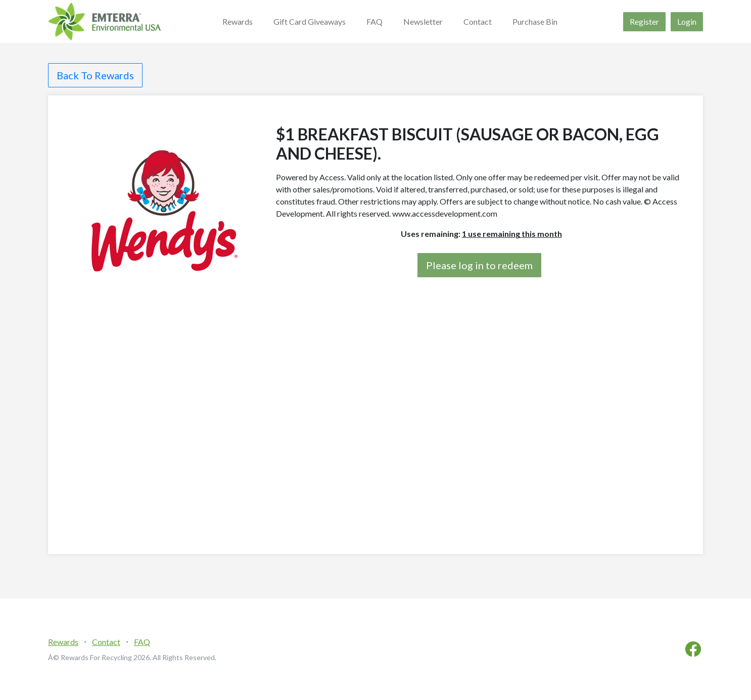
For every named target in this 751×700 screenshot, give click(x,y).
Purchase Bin (535, 21)
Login (687, 21)
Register (644, 21)
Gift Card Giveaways (310, 21)
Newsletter (423, 21)
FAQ (374, 21)
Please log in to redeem (479, 265)
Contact (478, 21)
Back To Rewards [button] (95, 75)
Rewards (238, 21)
